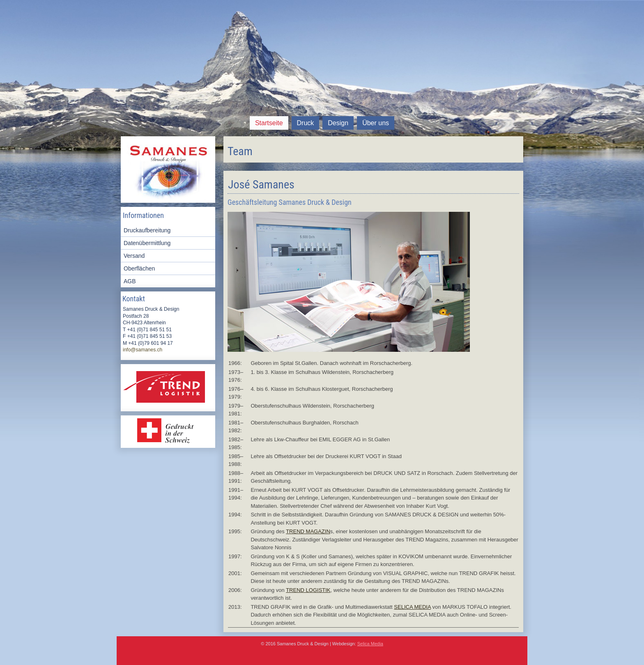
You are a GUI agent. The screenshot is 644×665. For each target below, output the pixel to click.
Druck (306, 123)
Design (338, 123)
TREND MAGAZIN (308, 531)
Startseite (269, 123)
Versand (134, 256)
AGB (130, 281)
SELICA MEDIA (412, 607)
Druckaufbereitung (147, 230)
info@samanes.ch (143, 350)
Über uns (376, 123)
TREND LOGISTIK (308, 590)
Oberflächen (139, 268)
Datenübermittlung (147, 243)
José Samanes (261, 185)
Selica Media (370, 644)
